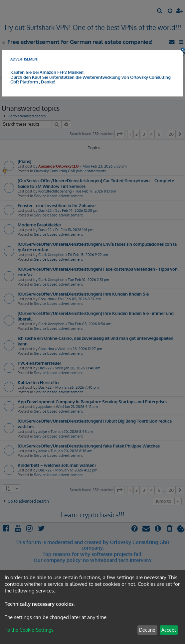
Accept (169, 630)
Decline (147, 630)
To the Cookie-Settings (29, 630)
